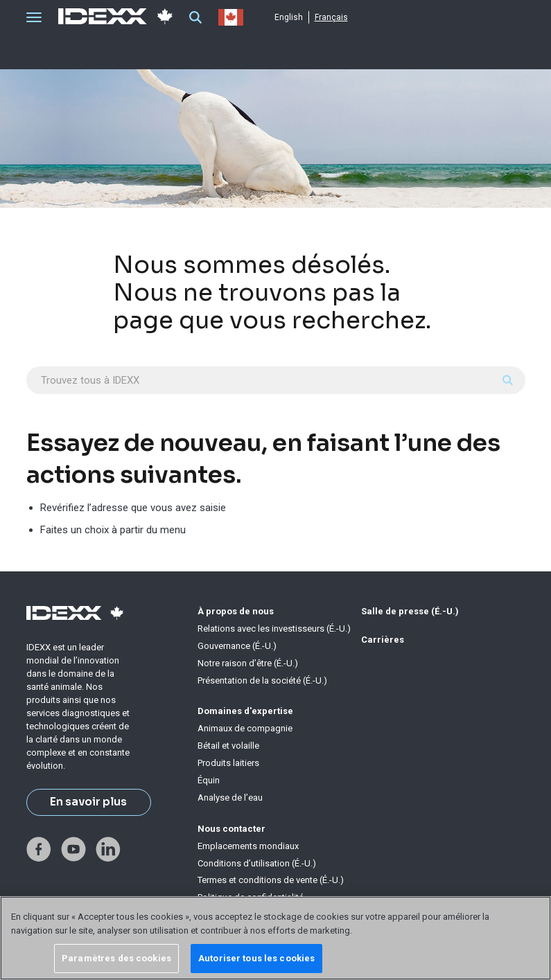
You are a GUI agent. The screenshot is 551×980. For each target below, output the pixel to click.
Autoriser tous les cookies (256, 958)
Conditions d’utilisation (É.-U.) (257, 863)
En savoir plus (88, 802)
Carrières (383, 640)
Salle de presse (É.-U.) (410, 611)
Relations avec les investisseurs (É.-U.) (274, 629)
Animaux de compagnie (245, 728)
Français (331, 17)
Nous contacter (231, 829)
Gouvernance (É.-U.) (237, 646)
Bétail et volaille (228, 746)
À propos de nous (236, 611)
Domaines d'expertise (245, 711)
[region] (275, 938)
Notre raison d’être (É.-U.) (248, 663)
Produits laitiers (228, 763)
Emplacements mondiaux (248, 846)
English (289, 17)
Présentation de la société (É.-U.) (262, 680)
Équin (209, 780)
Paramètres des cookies (116, 958)
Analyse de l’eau (230, 798)
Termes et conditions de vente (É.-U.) (271, 880)
